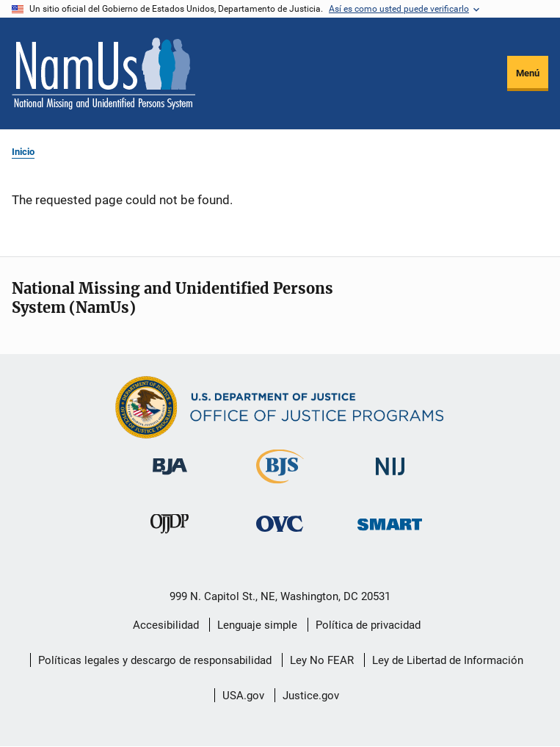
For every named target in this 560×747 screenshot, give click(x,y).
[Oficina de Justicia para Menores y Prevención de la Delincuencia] (170, 540)
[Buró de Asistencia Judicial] (170, 483)
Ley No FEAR (322, 660)
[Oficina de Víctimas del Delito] (280, 540)
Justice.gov (311, 696)
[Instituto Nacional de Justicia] (390, 483)
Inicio (23, 152)
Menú (528, 73)
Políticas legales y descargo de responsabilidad (155, 660)
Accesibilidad (166, 625)
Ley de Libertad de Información (448, 660)
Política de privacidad (368, 625)
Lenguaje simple (257, 625)
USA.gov (243, 696)
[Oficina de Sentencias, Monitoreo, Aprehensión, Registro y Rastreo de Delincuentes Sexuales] (390, 540)
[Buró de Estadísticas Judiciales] (280, 486)
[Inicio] (103, 73)
